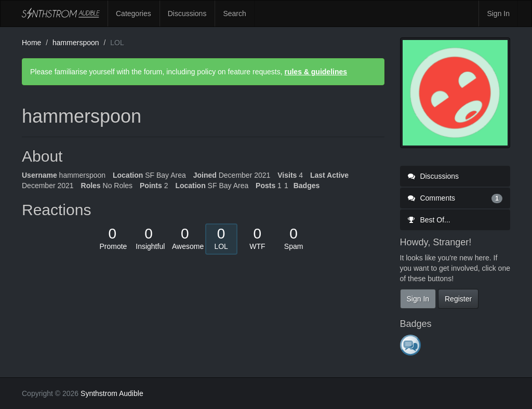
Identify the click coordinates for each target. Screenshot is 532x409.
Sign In (498, 14)
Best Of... (429, 220)
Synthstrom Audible (61, 14)
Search (234, 14)
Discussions (187, 14)
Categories (134, 14)
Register (458, 299)
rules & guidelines (316, 72)
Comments (455, 198)
